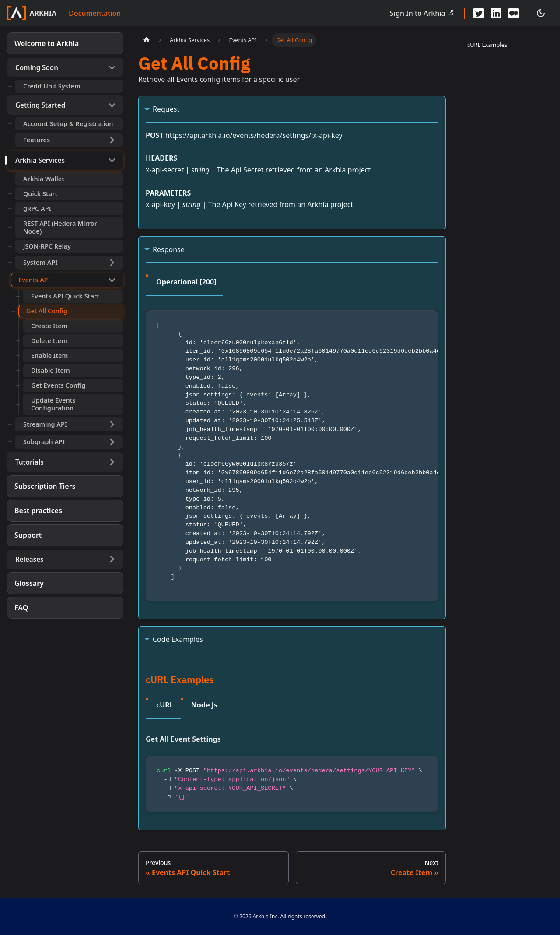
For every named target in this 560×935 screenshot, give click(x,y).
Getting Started (40, 105)
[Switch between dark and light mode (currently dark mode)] (541, 13)
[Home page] (147, 40)
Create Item (49, 326)
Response (169, 249)
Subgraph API (44, 442)
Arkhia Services (40, 160)
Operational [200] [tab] (186, 282)
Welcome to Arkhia (47, 43)
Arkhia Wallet (44, 179)
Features (37, 140)
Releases (30, 559)
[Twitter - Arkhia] (479, 13)
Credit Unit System (52, 86)
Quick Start (40, 194)
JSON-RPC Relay (47, 246)
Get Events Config (58, 385)
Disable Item (51, 370)
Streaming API (45, 424)
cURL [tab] (165, 705)
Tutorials (30, 462)
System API (40, 262)
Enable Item (49, 355)
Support (28, 535)
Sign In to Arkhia (422, 13)
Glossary (29, 583)
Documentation (95, 13)
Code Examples (178, 639)
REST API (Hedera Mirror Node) (60, 227)
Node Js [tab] (204, 705)
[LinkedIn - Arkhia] (496, 13)
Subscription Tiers (45, 486)
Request (166, 109)
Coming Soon (37, 67)
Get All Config (47, 311)
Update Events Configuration (53, 404)
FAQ (21, 608)
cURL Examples (487, 45)
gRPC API (37, 208)
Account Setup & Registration (68, 124)
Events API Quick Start (65, 296)
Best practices (38, 511)
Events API (34, 280)
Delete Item (49, 341)
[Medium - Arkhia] (514, 13)
